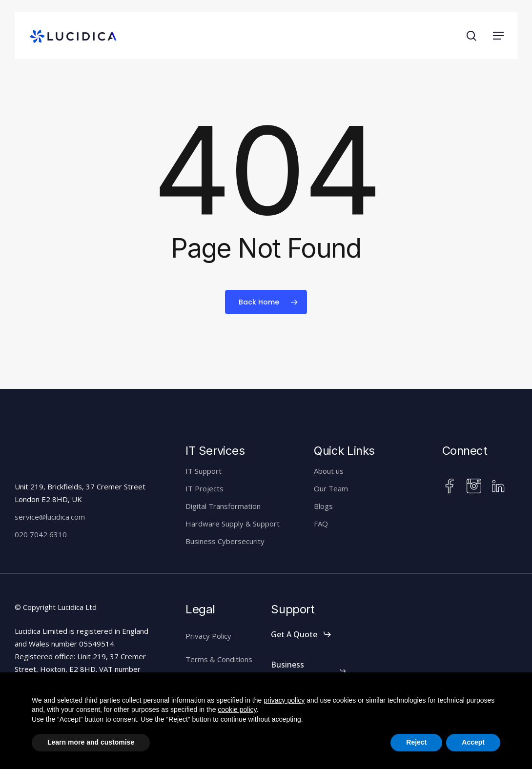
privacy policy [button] (284, 700)
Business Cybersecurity (225, 541)
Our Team (331, 488)
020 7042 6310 (41, 534)
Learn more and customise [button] (91, 742)
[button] (498, 36)
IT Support (204, 471)
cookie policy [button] (237, 709)
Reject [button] (416, 742)
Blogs (323, 506)
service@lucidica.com (50, 517)
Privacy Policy (208, 636)
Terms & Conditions (219, 659)
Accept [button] (473, 742)
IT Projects (205, 488)
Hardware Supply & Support (233, 524)
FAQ (321, 524)
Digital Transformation (223, 506)
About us (329, 471)
